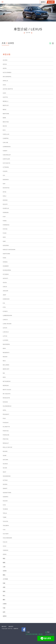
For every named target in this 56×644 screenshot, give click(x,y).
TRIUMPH (6, 525)
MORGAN (6, 385)
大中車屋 (5, 579)
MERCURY (6, 369)
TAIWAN (5, 509)
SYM (4, 505)
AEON (5, 68)
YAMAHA (6, 550)
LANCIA (5, 320)
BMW (4, 118)
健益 (4, 558)
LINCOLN (6, 332)
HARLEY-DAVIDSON (9, 250)
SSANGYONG (7, 493)
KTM (4, 307)
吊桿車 (5, 571)
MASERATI (6, 352)
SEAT (5, 472)
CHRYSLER (6, 159)
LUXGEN (6, 340)
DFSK (5, 192)
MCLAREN (6, 365)
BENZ (5, 109)
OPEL (5, 410)
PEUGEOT (6, 414)
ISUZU (5, 282)
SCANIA (5, 464)
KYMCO (5, 311)
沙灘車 (5, 604)
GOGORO (6, 245)
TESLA (5, 513)
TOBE (5, 517)
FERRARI (6, 212)
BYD (4, 130)
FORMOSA (6, 225)
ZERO (5, 554)
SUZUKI (5, 501)
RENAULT (6, 443)
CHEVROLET (7, 155)
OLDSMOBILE (7, 406)
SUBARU (6, 497)
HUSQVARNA (7, 270)
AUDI (4, 93)
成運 (4, 587)
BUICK (5, 126)
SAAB (5, 455)
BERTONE (6, 114)
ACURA (5, 60)
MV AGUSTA (7, 394)
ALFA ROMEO (7, 72)
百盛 (4, 608)
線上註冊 (51, 2)
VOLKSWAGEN (7, 538)
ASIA (4, 85)
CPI (4, 175)
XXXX (5, 546)
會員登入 (43, 2)
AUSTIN (5, 97)
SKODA (5, 484)
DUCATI (5, 204)
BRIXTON (6, 122)
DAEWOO (6, 179)
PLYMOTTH (6, 427)
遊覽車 (5, 616)
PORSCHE (6, 435)
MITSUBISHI (7, 381)
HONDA (5, 262)
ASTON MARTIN (8, 89)
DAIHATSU (6, 188)
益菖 (4, 612)
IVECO (5, 287)
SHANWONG (7, 476)
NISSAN (5, 402)
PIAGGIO (6, 423)
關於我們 (4, 626)
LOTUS (5, 336)
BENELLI (6, 101)
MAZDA (5, 357)
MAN (4, 348)
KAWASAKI (6, 299)
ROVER (5, 451)
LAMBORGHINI (7, 315)
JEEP (5, 295)
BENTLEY (6, 105)
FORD (5, 221)
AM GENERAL (7, 77)
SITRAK (5, 480)
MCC (4, 361)
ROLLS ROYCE (8, 447)
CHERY (5, 151)
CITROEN (6, 167)
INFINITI (6, 278)
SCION (5, 468)
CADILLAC (6, 134)
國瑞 (4, 575)
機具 (4, 600)
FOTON (5, 229)
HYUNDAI (6, 274)
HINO (5, 258)
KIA (4, 303)
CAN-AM (5, 142)
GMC (4, 241)
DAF (4, 184)
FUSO (5, 233)
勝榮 (4, 563)
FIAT (4, 217)
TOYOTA (5, 521)
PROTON (6, 439)
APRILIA (5, 81)
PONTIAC (6, 431)
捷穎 (4, 591)
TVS (4, 530)
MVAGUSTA (6, 398)
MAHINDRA (6, 344)
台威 (4, 567)
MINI (4, 377)
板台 (4, 595)
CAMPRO (6, 138)
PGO (4, 418)
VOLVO (5, 542)
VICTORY (6, 534)
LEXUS (5, 328)
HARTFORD (6, 254)
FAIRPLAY (6, 208)
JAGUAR (6, 291)
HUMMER (6, 266)
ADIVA (5, 64)
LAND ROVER (7, 324)
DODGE (5, 200)
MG (4, 373)
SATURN (6, 460)
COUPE (5, 171)
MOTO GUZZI (7, 390)
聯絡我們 (11, 626)
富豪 (4, 583)
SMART (5, 488)
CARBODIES (7, 147)
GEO (4, 237)
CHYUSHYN (6, 163)
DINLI (5, 196)
